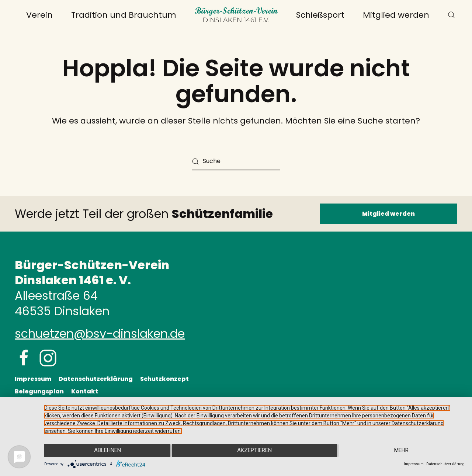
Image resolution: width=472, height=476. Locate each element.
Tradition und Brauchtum (124, 15)
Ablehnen (107, 451)
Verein (39, 15)
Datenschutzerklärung (96, 379)
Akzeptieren (254, 451)
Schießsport (320, 15)
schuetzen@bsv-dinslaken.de (100, 333)
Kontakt (85, 391)
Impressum (33, 379)
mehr (402, 451)
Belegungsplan (39, 391)
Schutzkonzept (164, 379)
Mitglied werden (396, 15)
